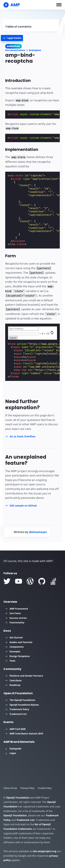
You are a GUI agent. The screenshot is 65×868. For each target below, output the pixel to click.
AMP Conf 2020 (15, 729)
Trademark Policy (17, 709)
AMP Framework (17, 609)
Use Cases (13, 613)
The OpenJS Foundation (20, 700)
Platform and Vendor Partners (24, 676)
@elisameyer (38, 532)
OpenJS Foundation (18, 798)
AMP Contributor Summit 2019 (24, 734)
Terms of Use (10, 788)
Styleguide (13, 749)
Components (14, 647)
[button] (59, 5)
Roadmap (13, 685)
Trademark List (16, 714)
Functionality (15, 622)
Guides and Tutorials (19, 642)
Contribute (13, 680)
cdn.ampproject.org (44, 851)
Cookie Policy (45, 788)
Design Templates (18, 656)
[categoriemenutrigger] (14, 38)
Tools (10, 661)
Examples (35, 50)
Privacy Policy (27, 788)
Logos (11, 753)
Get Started (14, 637)
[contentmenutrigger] (31, 25)
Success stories (16, 618)
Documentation (15, 50)
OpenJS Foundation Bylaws (22, 705)
